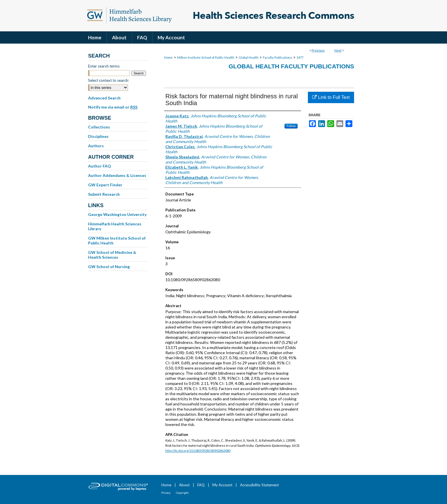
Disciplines (98, 136)
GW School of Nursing (109, 267)
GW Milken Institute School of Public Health (117, 240)
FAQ (201, 485)
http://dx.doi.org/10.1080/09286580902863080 (198, 451)
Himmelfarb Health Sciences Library (115, 226)
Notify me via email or (113, 107)
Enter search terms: (104, 66)
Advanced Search (104, 98)
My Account (222, 485)
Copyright (182, 493)
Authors (96, 146)
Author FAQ (99, 166)
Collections (99, 127)
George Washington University (117, 214)
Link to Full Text (331, 97)
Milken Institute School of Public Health (206, 57)
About (184, 485)
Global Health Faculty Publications (291, 66)
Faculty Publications (278, 57)
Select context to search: (108, 80)
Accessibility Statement (259, 485)
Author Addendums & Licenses (117, 175)
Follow (291, 126)
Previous (318, 50)
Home (168, 57)
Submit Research (104, 194)
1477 (300, 57)
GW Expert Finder (105, 185)
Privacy (166, 493)
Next (338, 50)
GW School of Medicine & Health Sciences (112, 255)
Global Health (249, 57)
